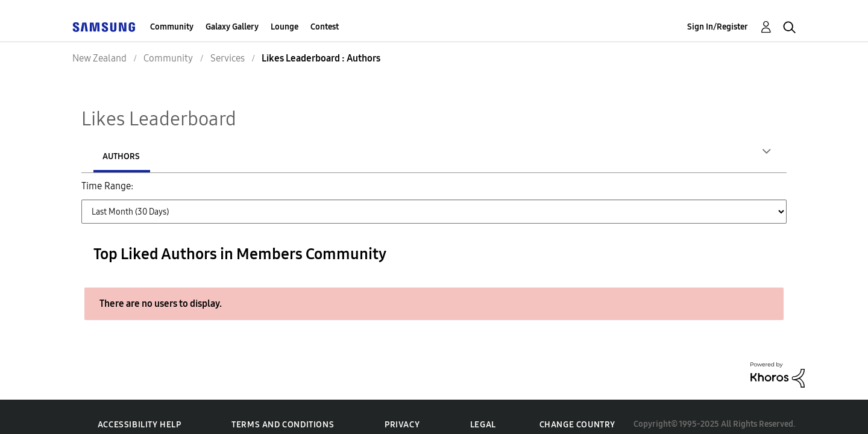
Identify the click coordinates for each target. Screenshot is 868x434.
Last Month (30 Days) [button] (391, 193)
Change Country (577, 398)
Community (172, 27)
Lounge (285, 27)
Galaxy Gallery (232, 27)
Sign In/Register (718, 27)
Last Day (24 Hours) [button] (189, 193)
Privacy (402, 398)
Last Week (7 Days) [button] (288, 193)
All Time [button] (685, 193)
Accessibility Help (140, 398)
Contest (325, 27)
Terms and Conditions (283, 398)
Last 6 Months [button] (563, 193)
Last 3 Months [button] (484, 193)
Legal (483, 398)
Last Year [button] (630, 193)
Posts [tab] (196, 156)
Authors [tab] (121, 156)
